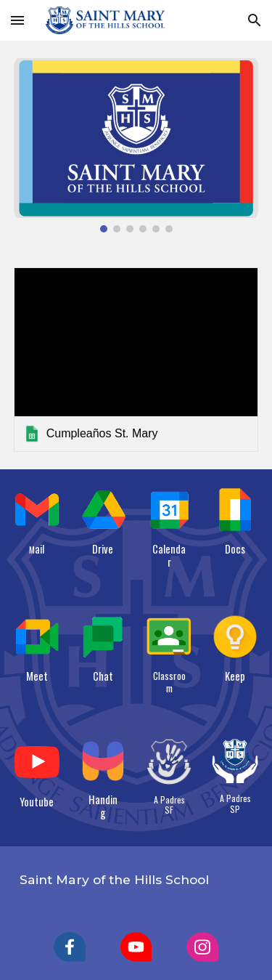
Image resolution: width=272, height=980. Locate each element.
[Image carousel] (136, 145)
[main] (37, 549)
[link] (136, 359)
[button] (17, 20)
